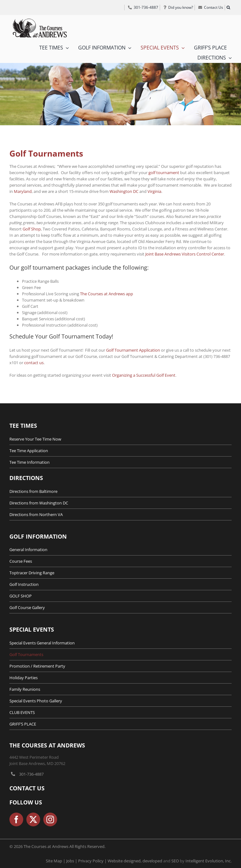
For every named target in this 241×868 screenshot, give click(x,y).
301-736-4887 (31, 774)
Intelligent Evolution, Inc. (209, 861)
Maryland (23, 191)
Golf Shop (32, 229)
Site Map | (56, 861)
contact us (34, 363)
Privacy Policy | (93, 861)
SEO (175, 861)
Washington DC (124, 191)
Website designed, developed (135, 861)
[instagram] (50, 819)
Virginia (154, 191)
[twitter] (33, 819)
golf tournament (164, 173)
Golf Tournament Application (133, 350)
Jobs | (72, 861)
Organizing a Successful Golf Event (144, 375)
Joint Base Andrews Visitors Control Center (185, 254)
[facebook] (16, 819)
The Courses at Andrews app (107, 294)
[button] (228, 8)
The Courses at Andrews (47, 745)
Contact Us (27, 788)
